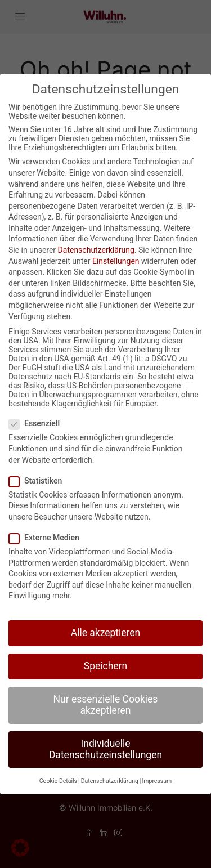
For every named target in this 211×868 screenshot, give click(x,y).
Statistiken (39, 481)
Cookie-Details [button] (58, 781)
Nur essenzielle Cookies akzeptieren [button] (106, 705)
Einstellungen (116, 261)
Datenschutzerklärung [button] (110, 781)
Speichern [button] (105, 666)
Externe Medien (48, 538)
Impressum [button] (157, 781)
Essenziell (38, 423)
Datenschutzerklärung (96, 250)
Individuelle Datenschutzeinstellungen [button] (105, 749)
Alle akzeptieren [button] (106, 633)
